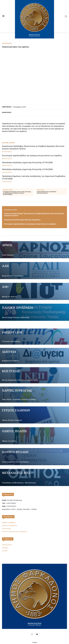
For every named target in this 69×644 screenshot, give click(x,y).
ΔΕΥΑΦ (5, 551)
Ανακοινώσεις (7, 43)
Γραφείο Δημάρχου (9, 522)
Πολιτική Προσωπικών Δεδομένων (14, 531)
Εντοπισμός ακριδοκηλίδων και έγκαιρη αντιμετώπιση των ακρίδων (32, 155)
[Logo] (34, 596)
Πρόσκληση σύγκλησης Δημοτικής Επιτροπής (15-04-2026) (27, 169)
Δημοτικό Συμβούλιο (10, 525)
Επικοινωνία (8, 494)
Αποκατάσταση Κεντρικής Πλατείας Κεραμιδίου (22, 220)
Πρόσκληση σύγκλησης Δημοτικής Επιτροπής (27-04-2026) (27, 162)
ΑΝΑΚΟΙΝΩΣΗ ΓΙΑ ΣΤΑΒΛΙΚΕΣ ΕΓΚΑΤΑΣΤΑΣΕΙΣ (47, 192)
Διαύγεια (5, 548)
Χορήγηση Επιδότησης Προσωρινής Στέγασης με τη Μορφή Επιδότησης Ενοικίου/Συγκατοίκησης (17, 193)
